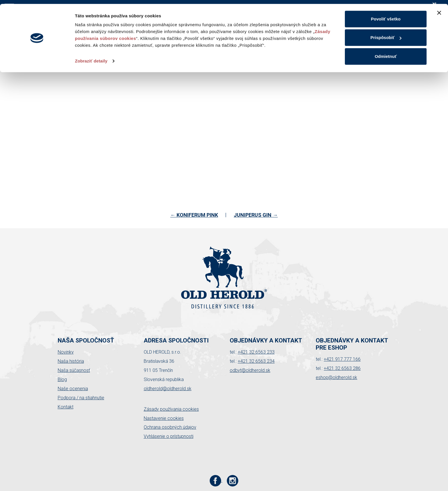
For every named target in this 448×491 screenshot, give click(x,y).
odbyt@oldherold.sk (250, 370)
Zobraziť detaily (91, 57)
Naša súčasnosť (74, 370)
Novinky (66, 352)
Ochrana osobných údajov (170, 427)
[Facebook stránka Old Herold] (216, 480)
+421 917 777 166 (342, 359)
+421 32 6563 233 (256, 352)
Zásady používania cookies (171, 409)
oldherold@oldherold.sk (168, 389)
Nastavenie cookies (164, 418)
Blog (62, 379)
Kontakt (66, 407)
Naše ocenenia (73, 389)
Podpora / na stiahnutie (81, 398)
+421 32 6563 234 (256, 361)
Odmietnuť (386, 52)
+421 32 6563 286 (342, 368)
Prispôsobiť (386, 34)
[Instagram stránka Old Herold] (233, 480)
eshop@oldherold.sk (336, 377)
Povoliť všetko (386, 15)
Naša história (71, 361)
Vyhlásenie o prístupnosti (169, 436)
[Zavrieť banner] (439, 9)
